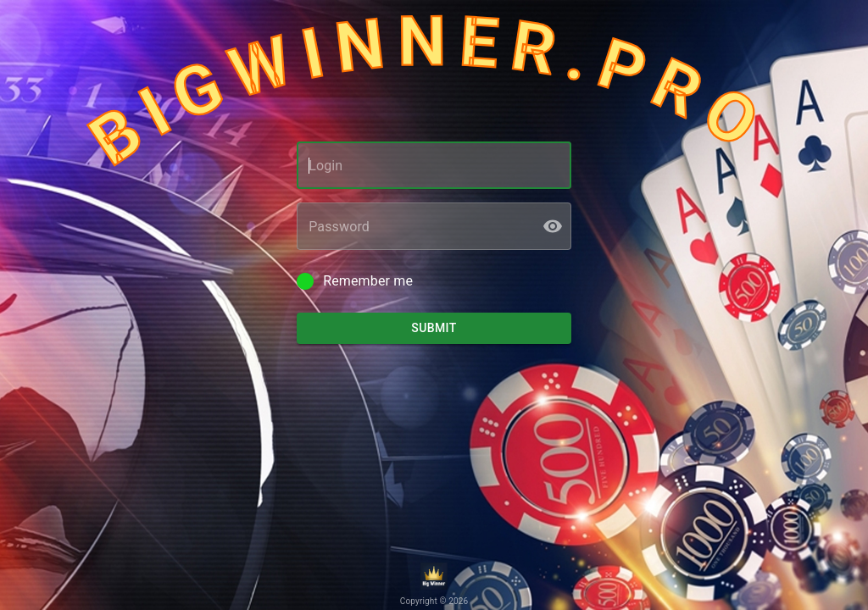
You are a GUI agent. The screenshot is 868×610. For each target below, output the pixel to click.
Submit (434, 328)
